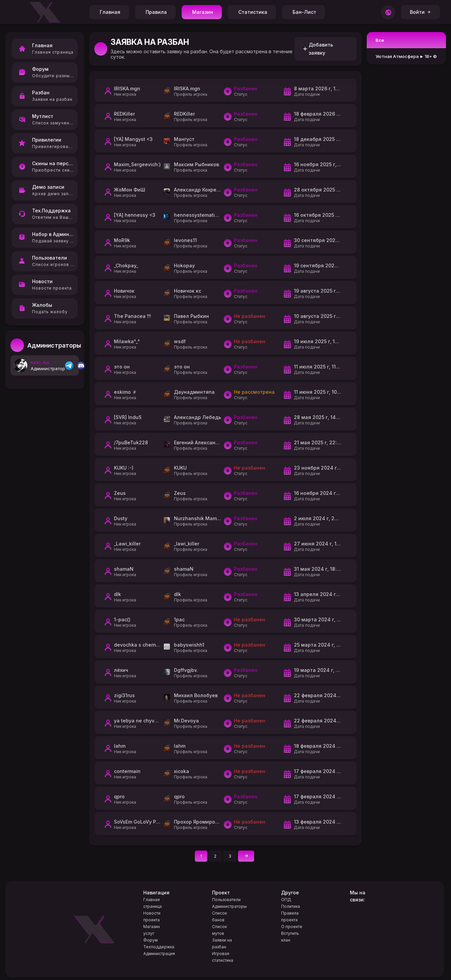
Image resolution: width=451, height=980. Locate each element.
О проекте (292, 927)
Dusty (121, 518)
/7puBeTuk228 (131, 442)
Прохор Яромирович (199, 822)
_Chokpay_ (126, 265)
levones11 (185, 240)
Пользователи (226, 900)
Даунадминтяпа (194, 392)
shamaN (124, 569)
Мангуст (184, 139)
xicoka (182, 771)
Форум (151, 940)
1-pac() (122, 619)
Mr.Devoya (186, 721)
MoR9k (122, 240)
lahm (120, 746)
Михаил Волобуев (196, 695)
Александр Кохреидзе (201, 190)
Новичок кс (188, 291)
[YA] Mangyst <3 (133, 139)
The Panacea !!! (132, 316)
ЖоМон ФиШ (130, 190)
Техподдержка (159, 947)
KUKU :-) (124, 468)
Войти (420, 12)
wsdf (180, 341)
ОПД (286, 900)
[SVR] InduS (128, 417)
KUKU (180, 468)
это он (122, 367)
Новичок (124, 291)
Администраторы (229, 906)
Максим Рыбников (197, 164)
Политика (291, 906)
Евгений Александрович (204, 442)
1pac (179, 619)
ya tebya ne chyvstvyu (141, 721)
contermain (127, 771)
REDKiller (124, 114)
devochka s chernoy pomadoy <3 (153, 645)
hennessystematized (199, 215)
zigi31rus (124, 695)
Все (380, 40)
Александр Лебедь (198, 417)
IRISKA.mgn (127, 88)
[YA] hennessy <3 (135, 215)
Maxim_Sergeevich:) (137, 164)
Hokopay (184, 265)
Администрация (159, 954)
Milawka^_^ (127, 341)
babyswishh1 (189, 645)
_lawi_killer (187, 544)
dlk (117, 594)
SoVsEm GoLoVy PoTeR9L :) (146, 822)
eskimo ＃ (125, 392)
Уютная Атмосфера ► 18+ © (406, 56)
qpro (119, 796)
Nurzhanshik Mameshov (203, 518)
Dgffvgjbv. (186, 670)
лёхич (121, 670)
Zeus (120, 493)
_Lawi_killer (127, 544)
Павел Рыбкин (191, 316)
